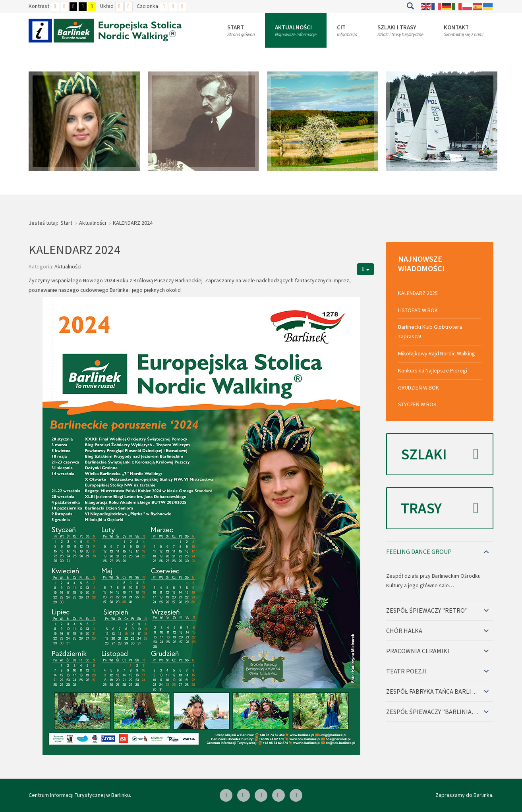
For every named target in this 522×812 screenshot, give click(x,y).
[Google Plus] (296, 795)
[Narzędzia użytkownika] (365, 269)
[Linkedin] (244, 795)
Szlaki (440, 454)
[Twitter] (278, 795)
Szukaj (410, 6)
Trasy (440, 508)
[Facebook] (226, 795)
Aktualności (68, 266)
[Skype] (261, 795)
